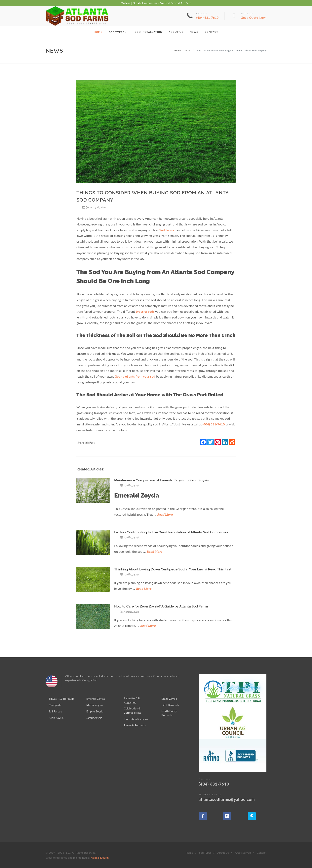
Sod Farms (167, 230)
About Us (223, 853)
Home (177, 50)
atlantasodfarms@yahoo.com (233, 797)
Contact (262, 853)
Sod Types (205, 853)
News (188, 50)
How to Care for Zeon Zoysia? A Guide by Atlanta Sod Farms (161, 606)
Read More (165, 515)
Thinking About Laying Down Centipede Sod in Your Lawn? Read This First (173, 569)
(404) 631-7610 (214, 424)
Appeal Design (100, 858)
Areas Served (243, 853)
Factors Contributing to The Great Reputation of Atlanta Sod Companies (171, 532)
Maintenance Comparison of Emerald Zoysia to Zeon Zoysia (161, 480)
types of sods (145, 311)
